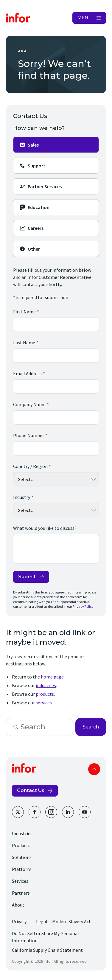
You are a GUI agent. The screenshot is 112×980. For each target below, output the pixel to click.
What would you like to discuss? (45, 528)
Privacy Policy (83, 606)
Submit (27, 577)
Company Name (29, 404)
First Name (24, 312)
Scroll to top (94, 769)
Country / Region (30, 466)
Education (34, 207)
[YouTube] (85, 812)
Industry (22, 497)
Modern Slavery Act (71, 921)
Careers (31, 228)
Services (20, 881)
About (18, 905)
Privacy (19, 921)
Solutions (22, 857)
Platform (22, 869)
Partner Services (41, 186)
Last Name (24, 343)
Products (21, 845)
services (44, 703)
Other (30, 249)
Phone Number (29, 435)
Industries (22, 833)
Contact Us (31, 790)
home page (52, 677)
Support (32, 166)
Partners (21, 893)
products (45, 694)
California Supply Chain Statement (47, 950)
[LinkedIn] (68, 812)
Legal (42, 921)
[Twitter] (18, 812)
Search (91, 727)
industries (46, 685)
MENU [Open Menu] (84, 18)
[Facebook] (35, 812)
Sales (29, 145)
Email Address (27, 373)
